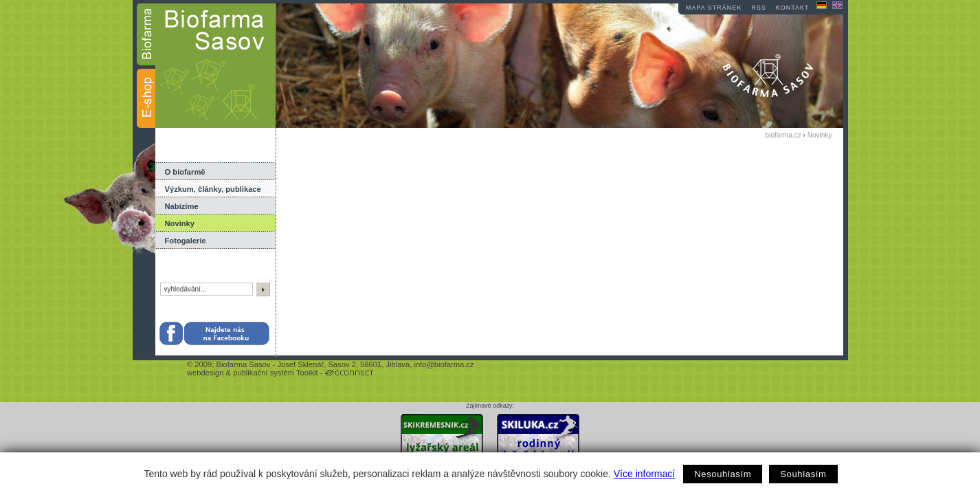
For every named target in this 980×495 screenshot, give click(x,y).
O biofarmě (185, 172)
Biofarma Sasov (243, 364)
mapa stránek (714, 8)
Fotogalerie (186, 241)
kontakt (793, 8)
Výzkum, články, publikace (213, 189)
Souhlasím (803, 474)
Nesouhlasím (723, 474)
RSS (759, 8)
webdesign (205, 373)
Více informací (644, 474)
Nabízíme (182, 206)
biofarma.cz (783, 135)
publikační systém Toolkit (276, 373)
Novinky (180, 223)
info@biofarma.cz (444, 364)
